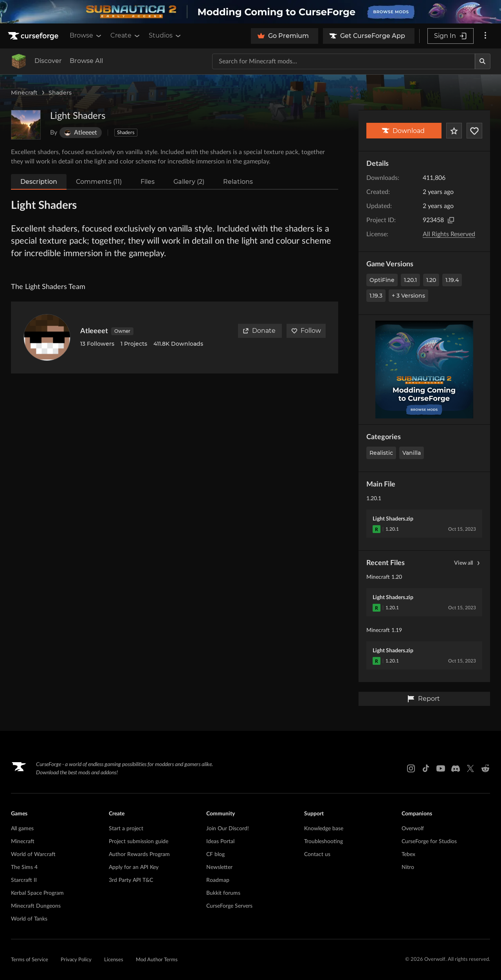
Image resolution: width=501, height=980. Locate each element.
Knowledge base (324, 829)
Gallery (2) (189, 182)
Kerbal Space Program (37, 893)
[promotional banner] (250, 12)
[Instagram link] (411, 768)
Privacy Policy (76, 960)
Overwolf (413, 829)
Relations (238, 182)
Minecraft (24, 93)
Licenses (114, 960)
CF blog (215, 854)
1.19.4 (452, 280)
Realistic (381, 453)
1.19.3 (376, 296)
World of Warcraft (33, 854)
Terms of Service (30, 960)
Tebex (408, 854)
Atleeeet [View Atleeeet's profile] (94, 331)
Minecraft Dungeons (36, 906)
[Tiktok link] (426, 768)
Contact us (317, 854)
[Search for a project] (344, 61)
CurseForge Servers (229, 906)
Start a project (126, 829)
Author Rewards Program (139, 854)
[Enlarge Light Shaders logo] (26, 125)
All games (22, 829)
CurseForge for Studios (429, 842)
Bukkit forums (223, 893)
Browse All (86, 61)
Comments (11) (99, 182)
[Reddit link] (485, 768)
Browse (86, 36)
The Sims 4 (24, 867)
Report (424, 699)
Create (126, 36)
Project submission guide (139, 842)
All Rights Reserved (449, 234)
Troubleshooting (323, 842)
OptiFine (382, 280)
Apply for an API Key (134, 867)
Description (39, 182)
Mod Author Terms (157, 960)
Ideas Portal (220, 842)
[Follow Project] (474, 131)
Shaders (60, 93)
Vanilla (412, 453)
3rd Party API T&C (131, 880)
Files (148, 182)
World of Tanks (29, 919)
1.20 (431, 280)
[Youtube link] (441, 768)
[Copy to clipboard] (451, 220)
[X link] (470, 768)
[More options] (485, 36)
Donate (259, 331)
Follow (306, 331)
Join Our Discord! (228, 829)
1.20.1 (410, 280)
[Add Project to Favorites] (454, 131)
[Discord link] (456, 768)
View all (468, 563)
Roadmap (218, 880)
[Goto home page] (34, 36)
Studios (165, 36)
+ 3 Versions (408, 296)
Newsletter (219, 867)
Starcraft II (24, 880)
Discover (48, 61)
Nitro (408, 867)
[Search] (483, 61)
